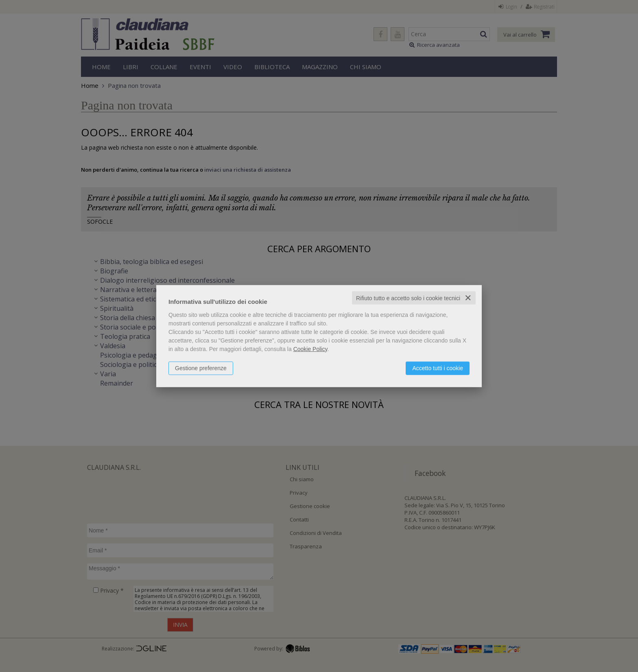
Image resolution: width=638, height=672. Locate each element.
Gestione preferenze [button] (201, 368)
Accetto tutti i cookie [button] (438, 368)
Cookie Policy (310, 349)
